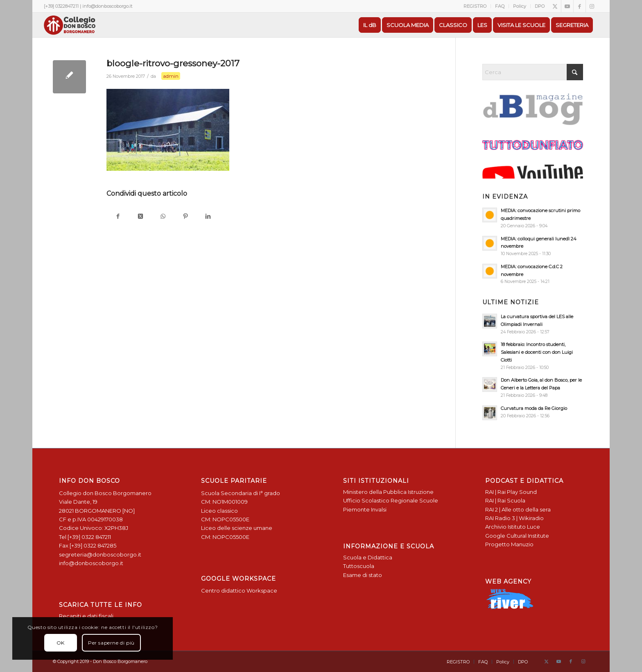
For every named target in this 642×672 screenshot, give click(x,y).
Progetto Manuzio (509, 544)
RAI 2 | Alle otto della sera (518, 509)
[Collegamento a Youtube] (567, 6)
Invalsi (379, 509)
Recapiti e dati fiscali (86, 616)
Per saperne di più (111, 643)
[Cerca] (533, 72)
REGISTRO (475, 6)
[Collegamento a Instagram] (592, 6)
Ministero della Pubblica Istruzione (388, 492)
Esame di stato (363, 575)
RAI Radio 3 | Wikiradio (514, 518)
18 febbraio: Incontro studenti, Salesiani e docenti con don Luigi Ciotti (537, 352)
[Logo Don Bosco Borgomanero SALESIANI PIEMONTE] (70, 25)
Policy (520, 6)
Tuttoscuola (359, 566)
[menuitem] (475, 6)
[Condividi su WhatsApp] (163, 217)
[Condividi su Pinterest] (185, 217)
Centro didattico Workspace (239, 591)
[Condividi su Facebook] (118, 217)
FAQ (500, 6)
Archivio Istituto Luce (513, 527)
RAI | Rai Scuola (505, 500)
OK (61, 643)
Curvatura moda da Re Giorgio (534, 408)
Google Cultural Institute (517, 536)
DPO (540, 6)
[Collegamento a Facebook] (580, 6)
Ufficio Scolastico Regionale (381, 500)
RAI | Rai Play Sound (511, 492)
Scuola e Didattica (368, 557)
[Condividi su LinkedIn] (208, 217)
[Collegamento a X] (555, 6)
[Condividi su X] (140, 217)
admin (171, 76)
